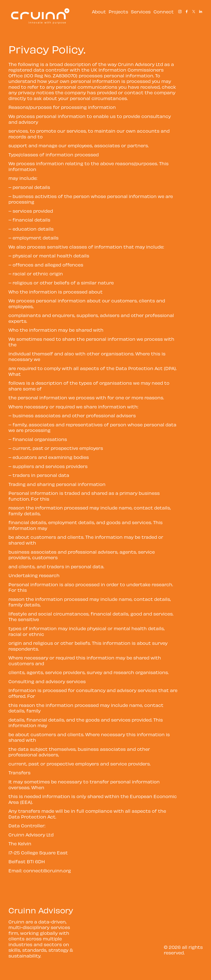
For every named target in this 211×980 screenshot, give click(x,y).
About (99, 11)
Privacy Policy (180, 938)
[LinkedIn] (200, 12)
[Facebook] (187, 12)
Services (141, 11)
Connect (164, 11)
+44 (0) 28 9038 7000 (182, 911)
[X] (194, 12)
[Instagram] (180, 12)
